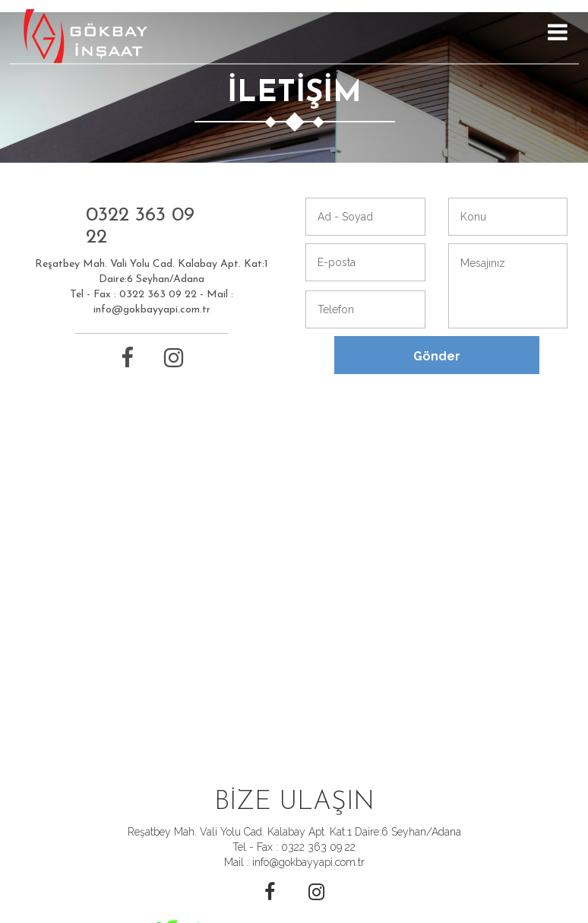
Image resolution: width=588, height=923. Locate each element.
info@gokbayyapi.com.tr (152, 310)
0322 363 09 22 (140, 227)
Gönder (437, 356)
